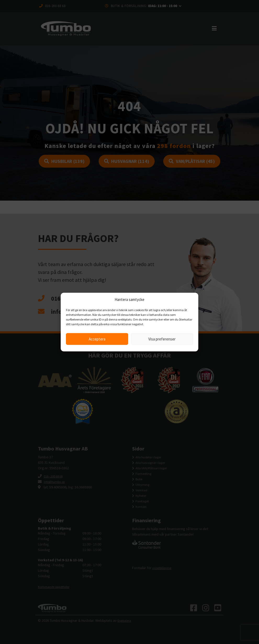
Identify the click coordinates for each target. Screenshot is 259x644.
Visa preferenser (162, 339)
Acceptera (97, 339)
